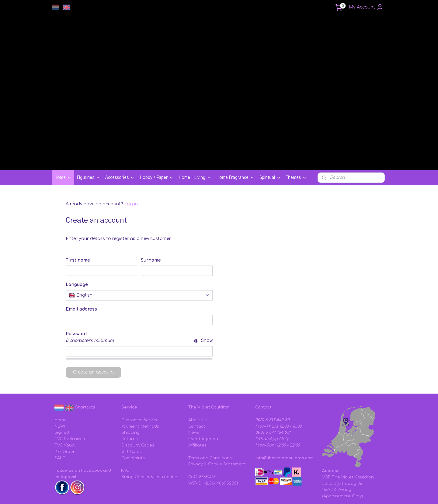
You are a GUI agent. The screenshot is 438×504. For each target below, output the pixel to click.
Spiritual (270, 144)
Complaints (133, 424)
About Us (198, 386)
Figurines (89, 144)
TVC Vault (65, 411)
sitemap (239, 493)
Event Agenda (203, 405)
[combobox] (139, 261)
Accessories (120, 144)
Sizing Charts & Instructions (150, 443)
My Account (366, 7)
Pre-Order (65, 418)
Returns (130, 405)
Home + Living (195, 144)
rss (252, 493)
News (194, 398)
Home (63, 144)
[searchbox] (139, 261)
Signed (62, 398)
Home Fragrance (235, 144)
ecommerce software (277, 493)
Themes (296, 144)
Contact (197, 392)
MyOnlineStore (334, 493)
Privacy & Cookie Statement (217, 430)
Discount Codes (138, 411)
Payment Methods (140, 392)
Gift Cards (132, 418)
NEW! (60, 392)
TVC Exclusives (70, 405)
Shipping (130, 398)
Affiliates (197, 411)
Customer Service (140, 386)
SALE (60, 424)
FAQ (125, 436)
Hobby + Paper (157, 144)
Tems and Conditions (210, 424)
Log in (131, 170)
